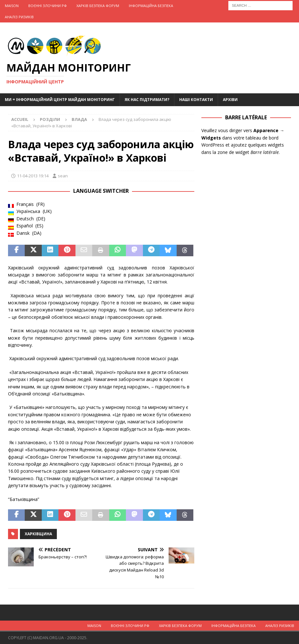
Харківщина (38, 534)
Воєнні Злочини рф (48, 6)
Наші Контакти (196, 100)
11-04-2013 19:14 (33, 176)
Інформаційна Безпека (151, 6)
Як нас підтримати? (147, 100)
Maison (12, 6)
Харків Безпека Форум (98, 6)
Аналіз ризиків (19, 17)
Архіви (230, 100)
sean (63, 176)
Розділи (50, 119)
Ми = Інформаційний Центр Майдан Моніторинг (60, 100)
